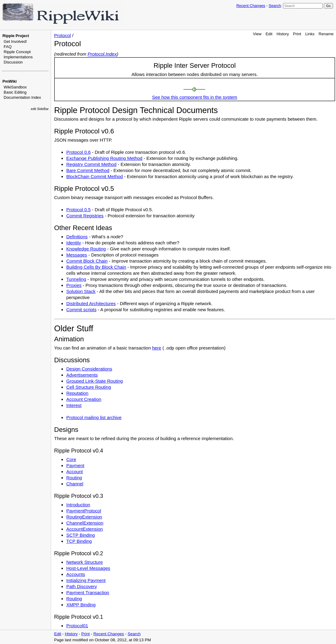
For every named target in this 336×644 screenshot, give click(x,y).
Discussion (13, 62)
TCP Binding (79, 541)
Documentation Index (22, 97)
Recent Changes (251, 6)
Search (275, 6)
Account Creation (84, 399)
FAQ (8, 47)
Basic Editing (15, 92)
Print (297, 34)
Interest (74, 405)
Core (71, 459)
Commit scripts (81, 310)
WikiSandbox (15, 87)
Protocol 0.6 (78, 152)
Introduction (78, 505)
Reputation (77, 393)
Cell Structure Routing (89, 387)
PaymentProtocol (84, 511)
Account (74, 472)
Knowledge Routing (86, 249)
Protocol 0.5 (78, 210)
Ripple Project (16, 36)
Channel (75, 484)
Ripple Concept (17, 52)
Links (310, 34)
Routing (74, 478)
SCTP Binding (81, 535)
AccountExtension (85, 529)
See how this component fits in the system (195, 97)
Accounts (76, 574)
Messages (77, 255)
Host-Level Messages (88, 568)
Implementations (18, 57)
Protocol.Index (102, 54)
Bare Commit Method (88, 170)
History (282, 34)
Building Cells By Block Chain (96, 267)
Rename (326, 34)
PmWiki (10, 81)
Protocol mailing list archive (94, 417)
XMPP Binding (81, 605)
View (257, 34)
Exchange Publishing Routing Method (104, 158)
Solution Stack (81, 291)
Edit (269, 34)
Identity (74, 243)
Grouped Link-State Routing (95, 381)
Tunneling (76, 279)
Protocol (62, 35)
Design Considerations (89, 369)
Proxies (74, 285)
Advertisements (82, 375)
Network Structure (85, 562)
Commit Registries (85, 216)
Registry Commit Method (91, 164)
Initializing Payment (86, 580)
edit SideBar (40, 109)
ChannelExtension (85, 523)
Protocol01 (77, 626)
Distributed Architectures (91, 303)
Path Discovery (82, 586)
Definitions (77, 237)
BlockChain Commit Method (95, 176)
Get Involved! (15, 41)
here (157, 348)
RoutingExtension (84, 517)
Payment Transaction (88, 592)
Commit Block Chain (87, 261)
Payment (75, 465)
